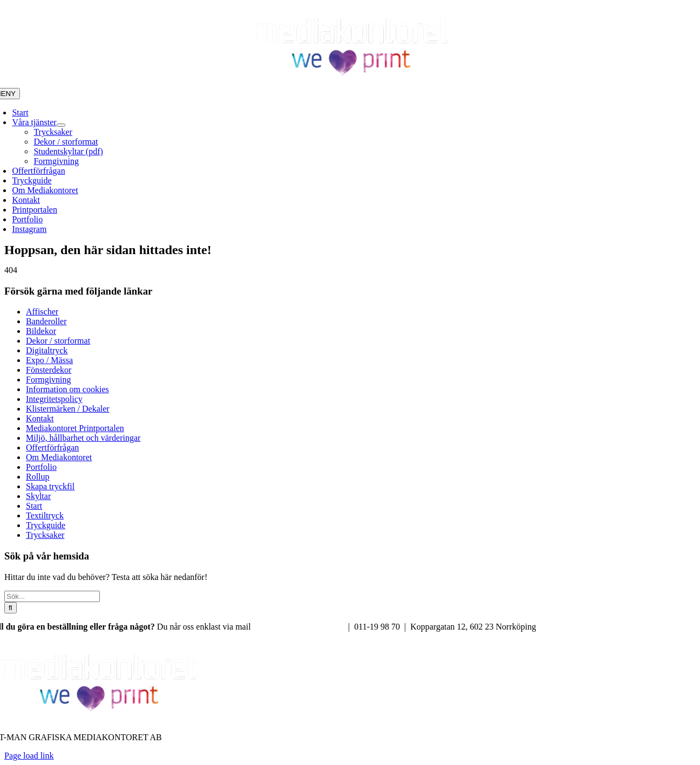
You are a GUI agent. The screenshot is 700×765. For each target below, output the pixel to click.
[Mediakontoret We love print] (350, 83)
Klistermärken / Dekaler (68, 409)
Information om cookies (67, 389)
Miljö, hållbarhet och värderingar (83, 438)
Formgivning (49, 380)
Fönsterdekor (49, 370)
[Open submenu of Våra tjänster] (61, 125)
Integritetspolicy (54, 399)
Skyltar (38, 496)
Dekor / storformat (58, 341)
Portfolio (41, 467)
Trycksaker (45, 535)
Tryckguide (46, 525)
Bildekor (41, 331)
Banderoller (46, 321)
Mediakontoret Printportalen (75, 428)
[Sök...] (52, 596)
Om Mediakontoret (59, 457)
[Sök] (11, 608)
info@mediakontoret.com (300, 627)
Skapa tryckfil (50, 486)
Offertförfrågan (52, 448)
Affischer (42, 312)
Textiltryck (45, 515)
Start (34, 506)
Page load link (29, 756)
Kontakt (40, 418)
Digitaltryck (47, 350)
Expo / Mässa (49, 360)
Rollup (38, 477)
